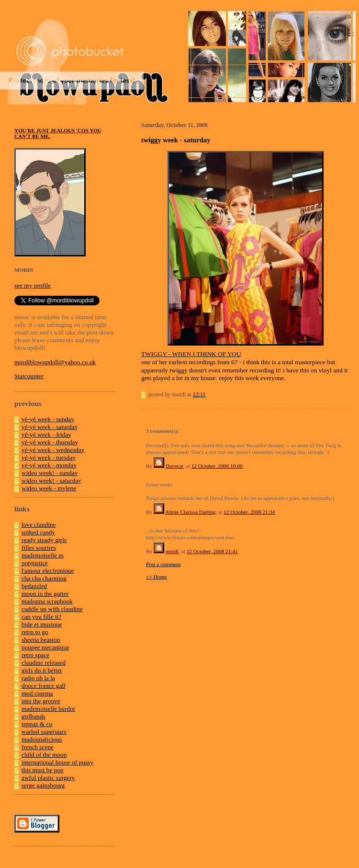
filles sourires (39, 548)
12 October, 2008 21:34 (249, 512)
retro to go (35, 632)
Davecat (174, 466)
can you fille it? (41, 617)
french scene (38, 747)
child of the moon (44, 755)
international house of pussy (57, 762)
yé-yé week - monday (49, 465)
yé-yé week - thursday (50, 442)
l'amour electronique (48, 571)
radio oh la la (38, 678)
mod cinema (37, 693)
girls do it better (42, 670)
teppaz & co (37, 724)
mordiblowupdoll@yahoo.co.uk (55, 362)
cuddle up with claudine (52, 609)
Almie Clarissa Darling (190, 512)
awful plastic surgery (48, 778)
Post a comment (163, 564)
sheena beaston (41, 640)
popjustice (35, 563)
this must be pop (43, 770)
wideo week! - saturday (51, 480)
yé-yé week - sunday (48, 419)
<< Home (156, 577)
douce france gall (44, 686)
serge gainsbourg (43, 785)
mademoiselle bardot (48, 709)
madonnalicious (42, 739)
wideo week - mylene (49, 488)
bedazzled (34, 586)
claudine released (44, 663)
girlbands (34, 716)
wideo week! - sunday (50, 473)
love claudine (39, 525)
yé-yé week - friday (46, 434)
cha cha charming (44, 578)
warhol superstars (44, 732)
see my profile (33, 285)
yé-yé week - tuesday (49, 457)
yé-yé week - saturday (50, 427)
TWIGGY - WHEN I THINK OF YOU (191, 354)
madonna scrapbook (47, 601)
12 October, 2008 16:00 (217, 466)
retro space (35, 655)
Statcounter (29, 376)
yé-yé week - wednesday (53, 450)
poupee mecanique (45, 647)
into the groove (41, 701)
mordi (172, 551)
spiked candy (38, 532)
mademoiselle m (43, 555)
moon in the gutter (45, 594)
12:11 (199, 394)
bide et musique (42, 624)
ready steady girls (44, 540)
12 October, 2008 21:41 (212, 551)
